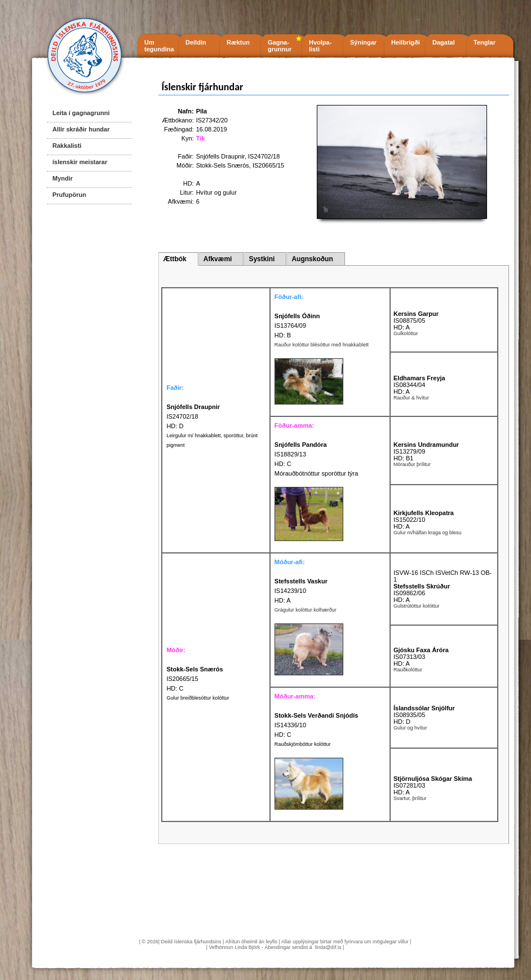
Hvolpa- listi (320, 46)
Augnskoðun (312, 259)
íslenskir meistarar (80, 162)
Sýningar (363, 42)
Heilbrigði (406, 42)
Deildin (196, 42)
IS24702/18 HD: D (193, 416)
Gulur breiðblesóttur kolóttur (198, 698)
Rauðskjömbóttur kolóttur (303, 744)
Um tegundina (159, 46)
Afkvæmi (218, 259)
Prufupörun (69, 195)
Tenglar (484, 42)
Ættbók (174, 259)
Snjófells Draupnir (220, 156)
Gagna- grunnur (280, 46)
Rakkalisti (67, 146)
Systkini (262, 259)
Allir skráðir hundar (81, 129)
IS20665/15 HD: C (194, 679)
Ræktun (238, 42)
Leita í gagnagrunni (81, 113)
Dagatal (444, 42)
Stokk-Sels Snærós (223, 165)
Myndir (63, 178)
